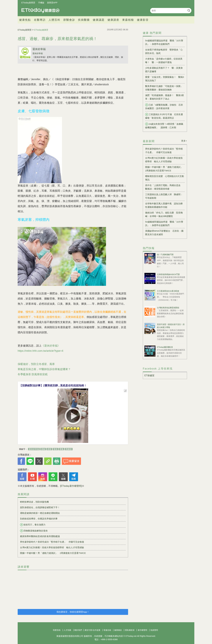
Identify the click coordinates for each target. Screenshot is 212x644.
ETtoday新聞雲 (28, 3)
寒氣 (62, 449)
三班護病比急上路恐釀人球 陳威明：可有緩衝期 (164, 196)
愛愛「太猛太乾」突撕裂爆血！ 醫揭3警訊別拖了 (165, 79)
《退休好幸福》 (51, 346)
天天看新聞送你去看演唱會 (168, 291)
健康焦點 (25, 20)
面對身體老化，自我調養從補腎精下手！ (40, 507)
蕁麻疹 (69, 449)
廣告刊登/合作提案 (92, 630)
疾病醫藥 (84, 20)
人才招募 (67, 630)
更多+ (184, 141)
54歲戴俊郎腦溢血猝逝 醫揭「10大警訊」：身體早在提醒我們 (164, 42)
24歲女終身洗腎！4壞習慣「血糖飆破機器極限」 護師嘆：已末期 (164, 126)
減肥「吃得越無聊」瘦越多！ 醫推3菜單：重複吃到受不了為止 (165, 97)
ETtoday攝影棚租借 (165, 347)
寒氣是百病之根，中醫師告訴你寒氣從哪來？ (44, 369)
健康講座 (113, 20)
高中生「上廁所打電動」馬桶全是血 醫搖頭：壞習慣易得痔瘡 (164, 187)
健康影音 (143, 20)
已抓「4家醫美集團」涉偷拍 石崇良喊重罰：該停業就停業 (164, 106)
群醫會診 (69, 20)
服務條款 (118, 630)
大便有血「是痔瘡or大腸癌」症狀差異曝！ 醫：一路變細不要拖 (164, 61)
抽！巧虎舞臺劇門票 (165, 255)
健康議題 (99, 20)
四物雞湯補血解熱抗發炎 (34, 531)
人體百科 (54, 20)
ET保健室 (149, 375)
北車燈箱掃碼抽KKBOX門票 (168, 274)
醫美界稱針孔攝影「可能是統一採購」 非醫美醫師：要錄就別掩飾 (165, 88)
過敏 (43, 449)
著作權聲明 (142, 630)
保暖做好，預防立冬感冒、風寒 (36, 364)
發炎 (56, 449)
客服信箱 (107, 630)
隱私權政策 (130, 630)
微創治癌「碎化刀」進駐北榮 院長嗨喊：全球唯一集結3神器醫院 (164, 214)
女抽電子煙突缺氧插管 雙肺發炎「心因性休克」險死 (164, 51)
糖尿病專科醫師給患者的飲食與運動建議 (40, 536)
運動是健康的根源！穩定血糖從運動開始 (40, 513)
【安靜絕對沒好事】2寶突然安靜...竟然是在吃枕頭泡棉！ (53, 386)
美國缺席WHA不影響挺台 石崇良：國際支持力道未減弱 (164, 233)
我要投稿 (57, 630)
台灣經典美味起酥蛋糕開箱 (168, 308)
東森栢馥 (128, 20)
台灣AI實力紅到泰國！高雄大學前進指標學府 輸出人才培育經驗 (52, 547)
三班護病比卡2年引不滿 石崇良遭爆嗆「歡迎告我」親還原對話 (164, 116)
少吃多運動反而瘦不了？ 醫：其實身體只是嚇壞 (164, 70)
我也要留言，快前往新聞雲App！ (73, 612)
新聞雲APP (52, 3)
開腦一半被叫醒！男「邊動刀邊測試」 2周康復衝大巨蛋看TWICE (53, 553)
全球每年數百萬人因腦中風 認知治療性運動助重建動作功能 (164, 205)
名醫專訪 (40, 20)
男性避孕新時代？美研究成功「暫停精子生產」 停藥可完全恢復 (52, 542)
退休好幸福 (39, 49)
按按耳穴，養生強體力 (33, 525)
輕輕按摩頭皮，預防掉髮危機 (34, 502)
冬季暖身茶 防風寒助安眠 (33, 374)
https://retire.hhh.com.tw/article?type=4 (40, 351)
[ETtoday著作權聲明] (71, 486)
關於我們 (78, 630)
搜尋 (189, 10)
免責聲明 (154, 630)
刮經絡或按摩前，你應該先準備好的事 (39, 519)
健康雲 (40, 11)
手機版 (41, 3)
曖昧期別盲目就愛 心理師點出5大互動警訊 (165, 178)
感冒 (49, 449)
